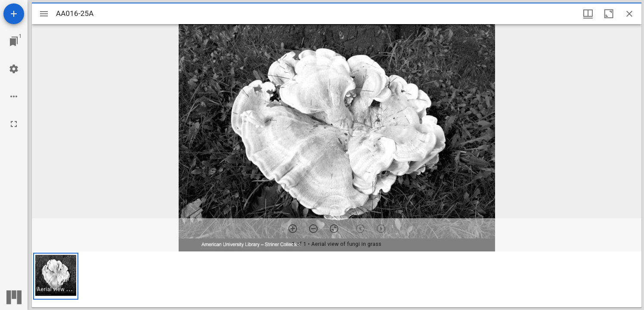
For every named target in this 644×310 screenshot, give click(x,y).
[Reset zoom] (334, 229)
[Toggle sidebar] (44, 14)
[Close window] (629, 14)
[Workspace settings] (14, 69)
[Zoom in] (293, 229)
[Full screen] (14, 124)
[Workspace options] (14, 96)
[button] (56, 276)
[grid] (337, 279)
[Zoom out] (313, 229)
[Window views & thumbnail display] (588, 14)
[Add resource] (14, 14)
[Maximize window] (609, 14)
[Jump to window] (14, 41)
